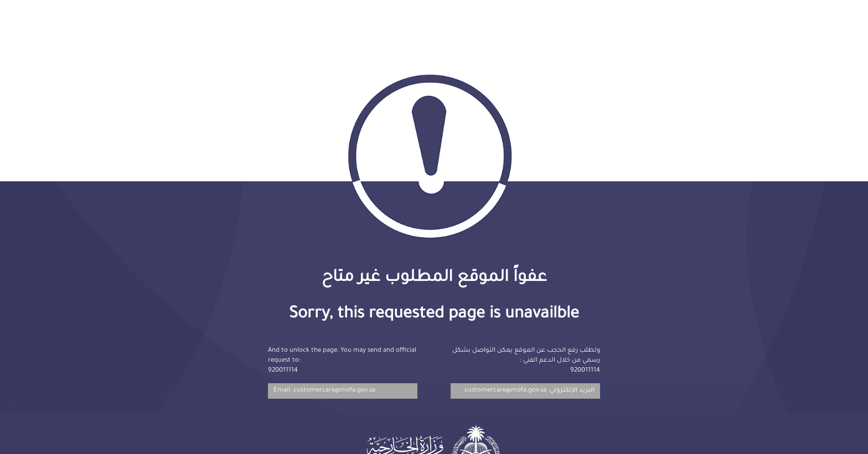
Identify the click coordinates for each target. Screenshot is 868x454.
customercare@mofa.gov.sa (505, 391)
